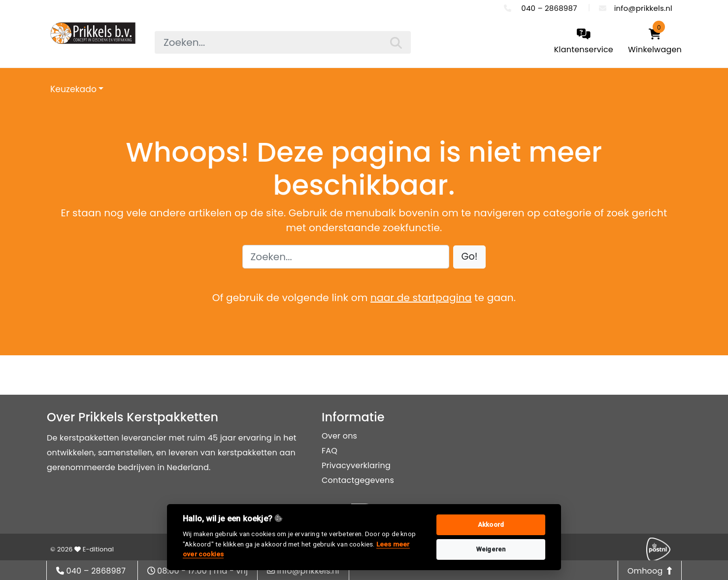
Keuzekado (73, 89)
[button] (470, 257)
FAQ (330, 451)
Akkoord (491, 525)
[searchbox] (283, 42)
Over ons (339, 436)
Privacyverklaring (356, 465)
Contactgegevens (358, 480)
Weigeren (491, 549)
